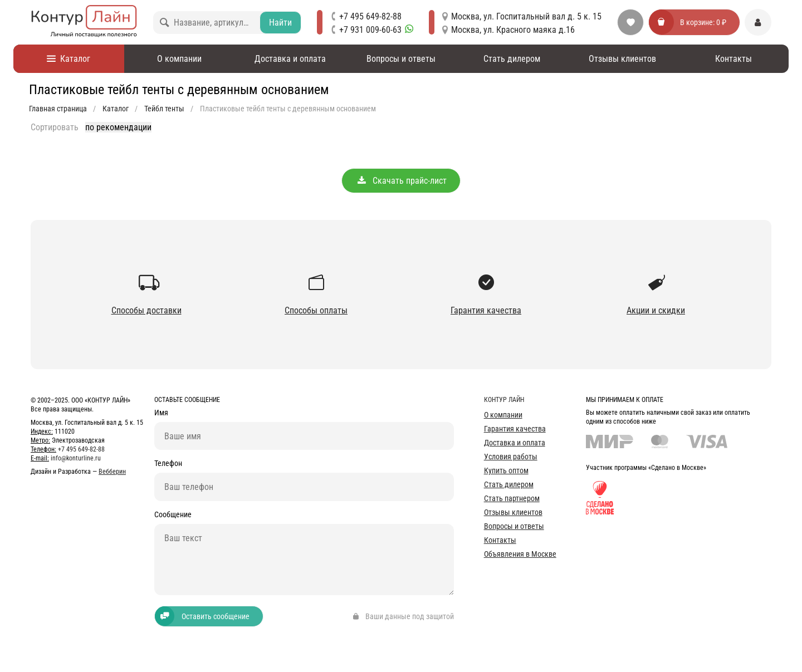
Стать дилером (512, 59)
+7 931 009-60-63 (376, 30)
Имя (161, 413)
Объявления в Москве (520, 554)
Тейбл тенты (164, 109)
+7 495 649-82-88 (370, 16)
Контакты (733, 59)
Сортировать (55, 127)
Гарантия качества (515, 429)
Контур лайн (504, 400)
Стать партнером (512, 498)
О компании (179, 59)
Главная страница (58, 109)
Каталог (69, 59)
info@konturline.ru (76, 458)
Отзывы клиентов (622, 59)
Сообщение (173, 515)
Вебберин (112, 472)
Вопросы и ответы (401, 59)
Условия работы (511, 457)
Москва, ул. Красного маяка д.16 (513, 30)
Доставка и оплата (290, 59)
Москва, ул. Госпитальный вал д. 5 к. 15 (526, 16)
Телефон (168, 464)
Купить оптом (506, 470)
